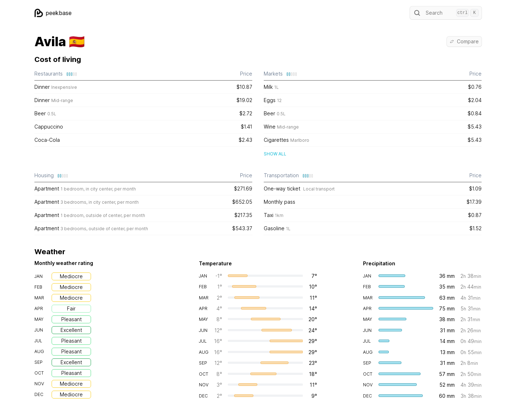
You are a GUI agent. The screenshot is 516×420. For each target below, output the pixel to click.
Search (446, 13)
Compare (464, 41)
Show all (275, 154)
